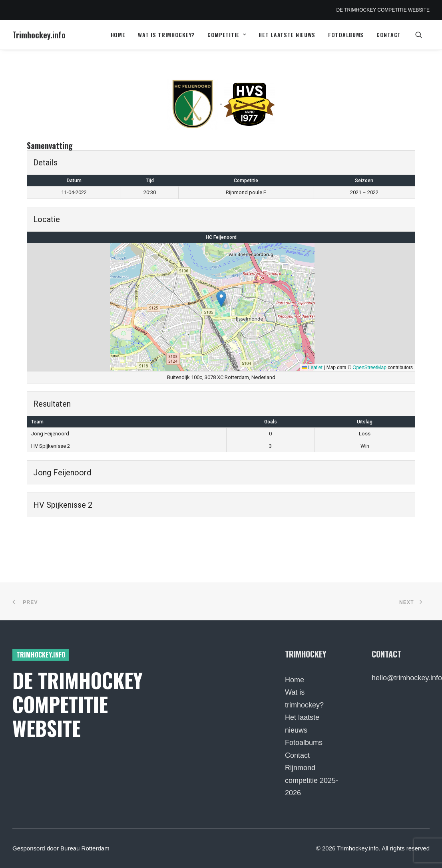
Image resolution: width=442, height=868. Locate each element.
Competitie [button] (227, 35)
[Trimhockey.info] (39, 35)
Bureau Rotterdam (85, 848)
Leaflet (312, 367)
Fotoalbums (346, 35)
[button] (422, 35)
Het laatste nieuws (287, 35)
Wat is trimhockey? (166, 35)
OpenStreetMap (369, 367)
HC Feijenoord (221, 237)
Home (118, 35)
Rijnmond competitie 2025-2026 (312, 780)
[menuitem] (118, 35)
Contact (389, 35)
